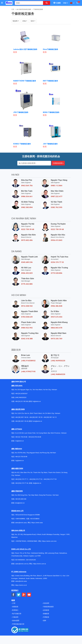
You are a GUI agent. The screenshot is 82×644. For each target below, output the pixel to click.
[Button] (2, 3)
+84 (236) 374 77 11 (22, 479)
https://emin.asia (37, 523)
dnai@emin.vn (20, 503)
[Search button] (47, 3)
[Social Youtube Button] (29, 595)
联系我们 (15, 610)
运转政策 (46, 610)
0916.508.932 (27, 306)
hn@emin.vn (37, 401)
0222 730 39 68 (28, 229)
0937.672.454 (57, 317)
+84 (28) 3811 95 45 (22, 421)
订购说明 (15, 617)
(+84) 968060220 (58, 374)
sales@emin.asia (21, 523)
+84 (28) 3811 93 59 (36, 417)
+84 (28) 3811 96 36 (22, 417)
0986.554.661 (27, 196)
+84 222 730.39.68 (21, 437)
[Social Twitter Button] (19, 595)
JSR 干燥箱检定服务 (50, 144)
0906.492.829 (27, 273)
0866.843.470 (57, 328)
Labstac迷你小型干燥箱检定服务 (25, 49)
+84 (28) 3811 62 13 (50, 417)
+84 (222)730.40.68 (35, 437)
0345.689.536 (27, 262)
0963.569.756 (27, 186)
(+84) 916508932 (28, 361)
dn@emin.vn (37, 483)
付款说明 (46, 603)
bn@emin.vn (20, 441)
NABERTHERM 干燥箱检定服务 (25, 81)
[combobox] (28, 3)
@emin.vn (20, 461)
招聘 (44, 621)
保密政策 (15, 607)
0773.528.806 (57, 273)
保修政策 (46, 614)
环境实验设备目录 (18, 624)
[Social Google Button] (24, 595)
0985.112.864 (57, 186)
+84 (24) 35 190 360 (22, 401)
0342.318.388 (27, 339)
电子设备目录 (17, 614)
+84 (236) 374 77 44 (22, 483)
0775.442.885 (27, 284)
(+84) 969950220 (58, 361)
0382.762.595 (57, 207)
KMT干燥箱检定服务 (50, 81)
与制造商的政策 (48, 607)
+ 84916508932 (20, 519)
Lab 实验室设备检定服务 (24, 9)
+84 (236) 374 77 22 (36, 479)
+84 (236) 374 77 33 (50, 479)
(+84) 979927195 (28, 372)
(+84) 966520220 (21, 397)
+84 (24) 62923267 (21, 393)
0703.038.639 (27, 317)
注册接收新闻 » (58, 163)
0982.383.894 (27, 207)
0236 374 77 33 (57, 262)
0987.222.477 (57, 196)
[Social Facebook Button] (13, 595)
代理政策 (46, 617)
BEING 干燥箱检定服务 (51, 112)
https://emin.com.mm (49, 541)
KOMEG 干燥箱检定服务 (22, 144)
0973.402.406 (27, 240)
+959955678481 (32, 541)
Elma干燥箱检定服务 (51, 49)
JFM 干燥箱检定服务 (21, 112)
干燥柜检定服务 (38, 9)
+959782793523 (21, 541)
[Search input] (28, 3)
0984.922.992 (27, 328)
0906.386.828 (57, 306)
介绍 (14, 603)
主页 (13, 9)
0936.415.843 (57, 240)
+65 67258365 (35, 519)
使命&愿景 (16, 621)
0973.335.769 (57, 339)
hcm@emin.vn (37, 421)
